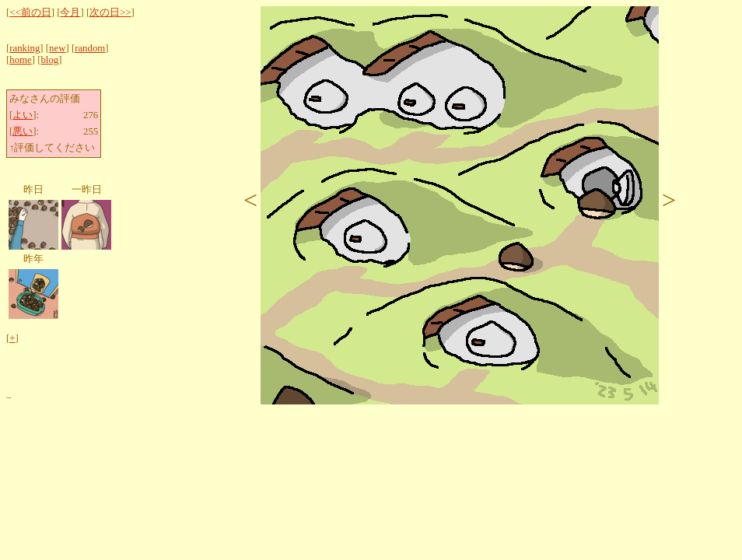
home (20, 60)
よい (23, 115)
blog (49, 60)
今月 (70, 12)
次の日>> (110, 12)
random (90, 48)
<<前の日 (30, 12)
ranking (24, 48)
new (57, 48)
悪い (23, 131)
